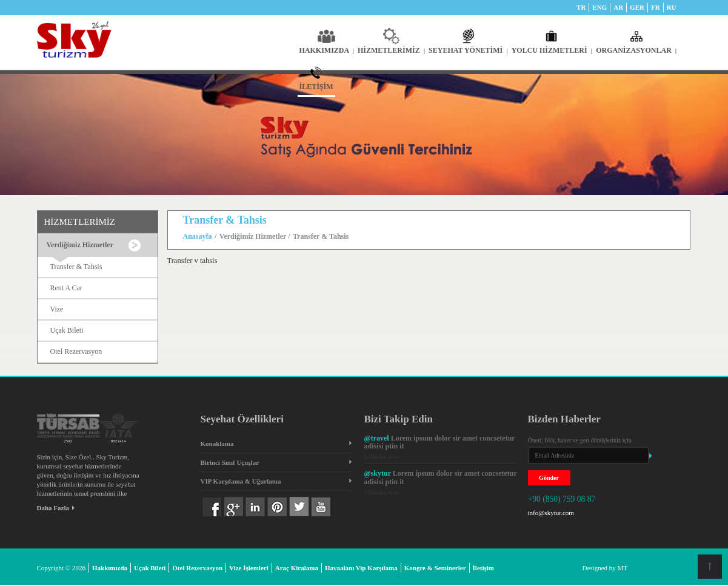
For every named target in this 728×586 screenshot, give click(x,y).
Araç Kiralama (297, 568)
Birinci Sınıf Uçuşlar (230, 462)
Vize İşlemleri (249, 568)
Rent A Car (66, 288)
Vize (57, 309)
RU (672, 7)
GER (637, 7)
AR (618, 7)
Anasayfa (198, 236)
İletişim (483, 568)
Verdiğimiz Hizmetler (254, 236)
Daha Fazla (56, 508)
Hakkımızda (110, 568)
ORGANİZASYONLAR (636, 50)
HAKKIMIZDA (327, 50)
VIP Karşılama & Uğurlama (241, 481)
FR (656, 7)
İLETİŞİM (316, 87)
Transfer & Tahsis (76, 267)
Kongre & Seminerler (435, 568)
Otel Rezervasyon (76, 351)
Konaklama (217, 444)
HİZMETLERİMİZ (391, 50)
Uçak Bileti (67, 330)
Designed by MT (605, 568)
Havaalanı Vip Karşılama (361, 568)
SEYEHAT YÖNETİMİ (468, 50)
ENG (599, 7)
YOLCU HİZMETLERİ (552, 50)
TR (581, 7)
